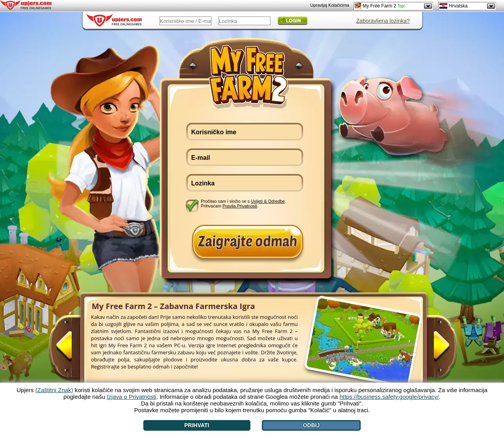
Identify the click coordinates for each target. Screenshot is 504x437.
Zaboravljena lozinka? (383, 21)
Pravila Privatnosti (240, 206)
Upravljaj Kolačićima (330, 5)
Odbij (311, 425)
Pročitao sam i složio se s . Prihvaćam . (243, 204)
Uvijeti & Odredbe (268, 201)
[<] (72, 349)
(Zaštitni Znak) (54, 390)
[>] (434, 349)
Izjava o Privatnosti (132, 397)
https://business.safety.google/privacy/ (389, 397)
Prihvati (197, 425)
